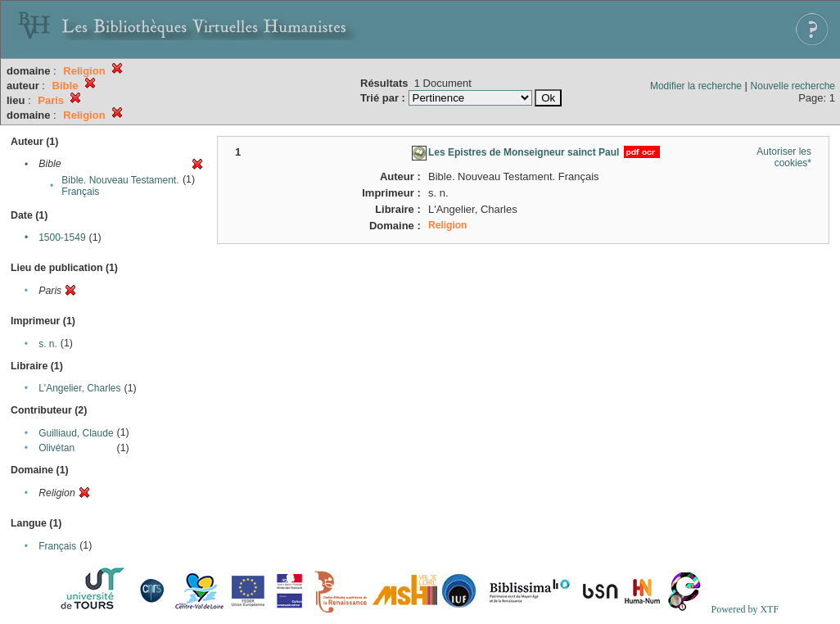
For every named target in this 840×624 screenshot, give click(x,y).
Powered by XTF (745, 609)
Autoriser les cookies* (784, 157)
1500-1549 (62, 237)
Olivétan (56, 448)
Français (57, 546)
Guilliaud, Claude (76, 433)
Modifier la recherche (696, 86)
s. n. (48, 344)
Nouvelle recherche (793, 86)
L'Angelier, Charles (79, 388)
